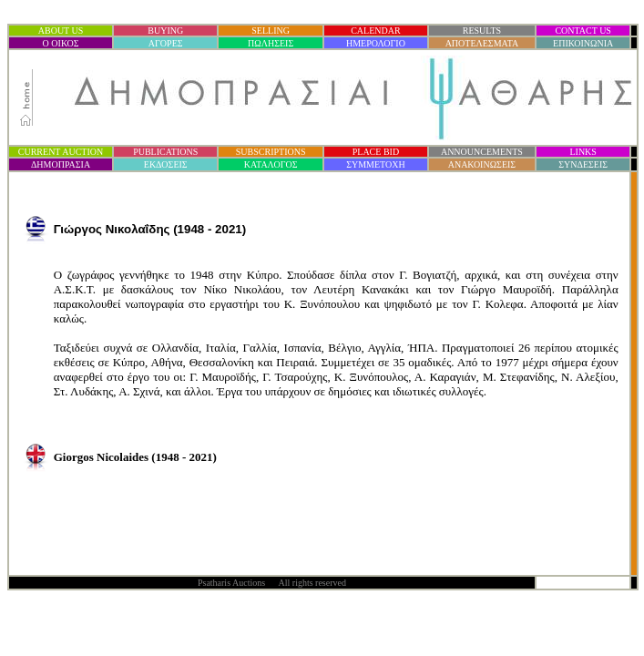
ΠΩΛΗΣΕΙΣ (271, 43)
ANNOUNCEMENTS (482, 152)
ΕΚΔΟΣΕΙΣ (166, 164)
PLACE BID (376, 152)
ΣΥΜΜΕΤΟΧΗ (376, 164)
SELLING (271, 31)
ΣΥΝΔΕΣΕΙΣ (583, 164)
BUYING (165, 31)
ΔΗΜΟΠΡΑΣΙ (61, 164)
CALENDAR (375, 31)
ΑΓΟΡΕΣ (166, 43)
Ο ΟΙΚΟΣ (61, 43)
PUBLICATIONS (165, 152)
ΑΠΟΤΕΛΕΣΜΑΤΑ (482, 43)
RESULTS (482, 31)
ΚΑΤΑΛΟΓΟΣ (271, 164)
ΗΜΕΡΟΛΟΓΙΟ (376, 43)
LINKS (583, 152)
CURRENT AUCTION (61, 152)
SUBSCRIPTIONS (271, 152)
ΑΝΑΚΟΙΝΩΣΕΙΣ (482, 164)
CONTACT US (583, 31)
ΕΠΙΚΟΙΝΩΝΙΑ (583, 43)
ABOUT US (61, 31)
